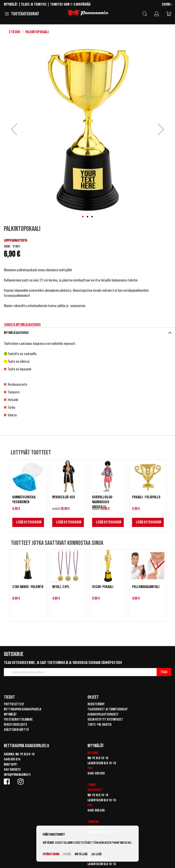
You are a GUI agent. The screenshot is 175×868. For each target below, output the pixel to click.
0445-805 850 (96, 773)
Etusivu (15, 32)
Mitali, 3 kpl (61, 587)
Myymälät (11, 4)
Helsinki (93, 753)
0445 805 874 (12, 759)
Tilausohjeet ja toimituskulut (108, 709)
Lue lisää (96, 854)
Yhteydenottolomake (18, 719)
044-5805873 (12, 770)
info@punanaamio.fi (17, 775)
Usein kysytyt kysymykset (105, 719)
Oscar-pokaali (103, 587)
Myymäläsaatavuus (16, 333)
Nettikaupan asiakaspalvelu (23, 709)
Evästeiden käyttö (16, 730)
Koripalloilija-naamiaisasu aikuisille (103, 502)
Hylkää (67, 854)
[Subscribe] (164, 672)
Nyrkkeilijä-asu (64, 497)
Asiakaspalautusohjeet (103, 714)
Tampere (93, 822)
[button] (167, 5)
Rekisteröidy (96, 704)
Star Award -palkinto (28, 587)
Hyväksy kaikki (51, 854)
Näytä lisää (81, 854)
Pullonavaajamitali (146, 587)
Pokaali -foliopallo (146, 497)
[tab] (87, 333)
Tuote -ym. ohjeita (100, 725)
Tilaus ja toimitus (34, 4)
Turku (91, 785)
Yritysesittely (14, 704)
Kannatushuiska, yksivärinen (24, 500)
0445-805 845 (96, 810)
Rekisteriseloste (15, 725)
